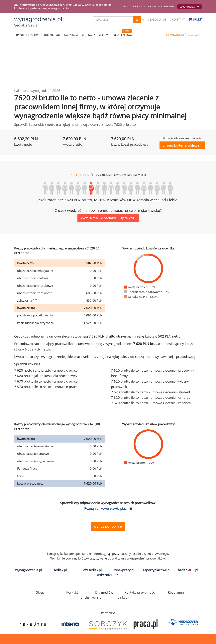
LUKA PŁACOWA (122, 35)
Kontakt (177, 19)
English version (92, 597)
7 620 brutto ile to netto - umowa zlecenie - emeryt (150, 397)
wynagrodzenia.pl (28, 570)
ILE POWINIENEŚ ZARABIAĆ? (183, 35)
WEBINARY (88, 35)
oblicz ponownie (108, 526)
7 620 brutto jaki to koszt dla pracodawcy (46, 376)
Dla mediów (104, 592)
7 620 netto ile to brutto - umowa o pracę (46, 370)
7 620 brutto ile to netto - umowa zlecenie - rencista (151, 403)
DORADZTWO (52, 35)
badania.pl (188, 570)
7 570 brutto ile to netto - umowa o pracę (46, 387)
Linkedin (124, 597)
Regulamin (176, 592)
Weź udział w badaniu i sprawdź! (108, 218)
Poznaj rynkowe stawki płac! (106, 508)
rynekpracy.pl (124, 570)
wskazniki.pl (108, 575)
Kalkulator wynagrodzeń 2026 (37, 91)
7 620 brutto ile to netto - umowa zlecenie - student (151, 392)
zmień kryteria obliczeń (182, 145)
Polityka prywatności (140, 592)
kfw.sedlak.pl (92, 570)
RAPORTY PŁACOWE (28, 35)
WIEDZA (104, 35)
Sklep (195, 19)
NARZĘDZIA (71, 35)
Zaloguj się (157, 19)
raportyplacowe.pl (157, 570)
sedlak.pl (60, 570)
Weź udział (190, 7)
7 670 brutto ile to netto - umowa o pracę (46, 381)
